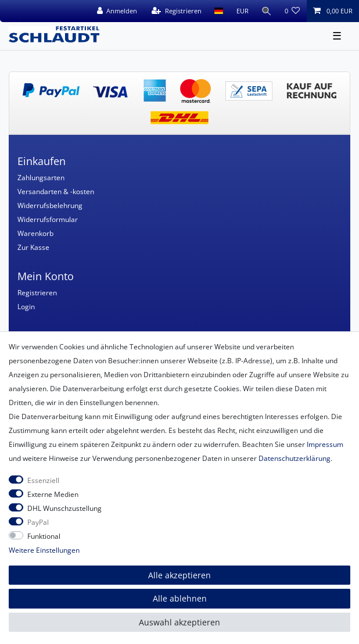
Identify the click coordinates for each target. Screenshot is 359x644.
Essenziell (43, 480)
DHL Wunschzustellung (64, 508)
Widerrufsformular (48, 219)
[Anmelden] (117, 11)
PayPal (38, 522)
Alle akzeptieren (179, 575)
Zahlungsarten (41, 178)
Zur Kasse (33, 247)
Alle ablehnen (180, 598)
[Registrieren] (177, 11)
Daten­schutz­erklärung (295, 458)
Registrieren (37, 293)
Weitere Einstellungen (44, 550)
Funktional (44, 536)
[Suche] (267, 11)
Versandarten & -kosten (56, 192)
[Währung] (242, 11)
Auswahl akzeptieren (179, 622)
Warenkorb (35, 233)
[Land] (219, 11)
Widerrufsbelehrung (50, 205)
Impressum (325, 444)
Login (26, 307)
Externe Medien (53, 494)
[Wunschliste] (292, 11)
